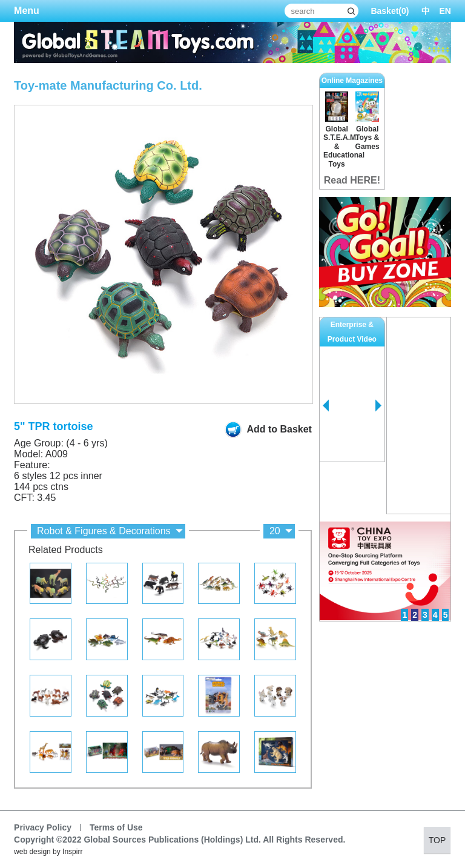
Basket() (390, 11)
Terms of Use (116, 827)
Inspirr (72, 852)
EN (445, 11)
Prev (326, 406)
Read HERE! (352, 180)
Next (378, 406)
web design (32, 852)
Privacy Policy (43, 827)
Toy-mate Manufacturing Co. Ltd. (108, 85)
